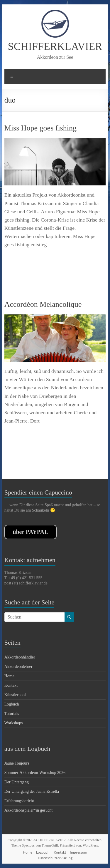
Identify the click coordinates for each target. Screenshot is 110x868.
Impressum (78, 852)
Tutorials (12, 714)
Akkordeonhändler (20, 657)
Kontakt (11, 685)
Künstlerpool (15, 695)
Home (9, 676)
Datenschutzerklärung (55, 858)
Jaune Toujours (17, 763)
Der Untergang (17, 782)
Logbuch (12, 704)
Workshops (14, 723)
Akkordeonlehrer (18, 667)
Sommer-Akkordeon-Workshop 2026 (35, 773)
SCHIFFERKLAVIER (55, 46)
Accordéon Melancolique (43, 304)
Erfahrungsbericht (19, 801)
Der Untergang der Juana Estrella (32, 791)
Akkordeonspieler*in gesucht (28, 810)
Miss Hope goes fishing (40, 128)
